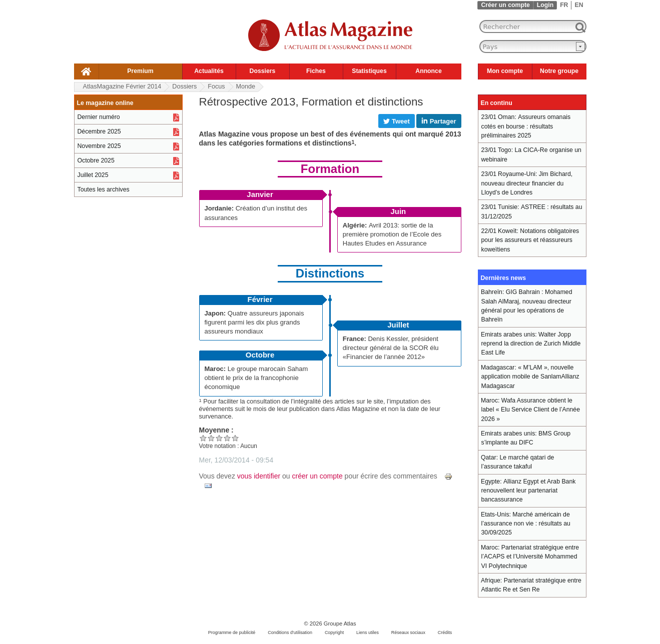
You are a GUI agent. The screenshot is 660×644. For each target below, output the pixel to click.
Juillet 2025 (93, 175)
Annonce (428, 71)
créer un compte (317, 476)
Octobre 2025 (96, 160)
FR (564, 5)
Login (545, 5)
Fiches (316, 71)
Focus (216, 86)
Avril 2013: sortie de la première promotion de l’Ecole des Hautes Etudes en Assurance (392, 234)
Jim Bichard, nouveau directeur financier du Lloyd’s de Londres (527, 183)
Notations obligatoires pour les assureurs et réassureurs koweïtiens (530, 240)
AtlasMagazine (122, 86)
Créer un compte (505, 5)
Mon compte (505, 71)
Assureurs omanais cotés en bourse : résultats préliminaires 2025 (526, 126)
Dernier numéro (99, 117)
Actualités (209, 71)
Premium (140, 71)
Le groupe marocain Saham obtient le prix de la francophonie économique (256, 378)
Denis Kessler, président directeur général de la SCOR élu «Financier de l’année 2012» (391, 348)
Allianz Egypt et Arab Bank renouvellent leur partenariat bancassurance (529, 491)
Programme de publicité (232, 632)
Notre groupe (559, 71)
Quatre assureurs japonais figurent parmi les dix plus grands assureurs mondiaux (254, 322)
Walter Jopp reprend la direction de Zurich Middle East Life (531, 344)
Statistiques (369, 71)
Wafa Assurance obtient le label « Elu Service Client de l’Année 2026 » (531, 410)
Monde (246, 86)
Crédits (445, 632)
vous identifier (259, 476)
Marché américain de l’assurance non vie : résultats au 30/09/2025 (526, 524)
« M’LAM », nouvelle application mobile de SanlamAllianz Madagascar (530, 377)
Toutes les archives (104, 189)
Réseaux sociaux (408, 632)
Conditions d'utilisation (290, 632)
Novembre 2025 (99, 146)
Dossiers (263, 71)
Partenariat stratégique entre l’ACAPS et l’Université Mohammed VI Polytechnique (530, 557)
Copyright (334, 632)
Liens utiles (368, 632)
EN (579, 5)
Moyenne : (216, 430)
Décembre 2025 (99, 131)
